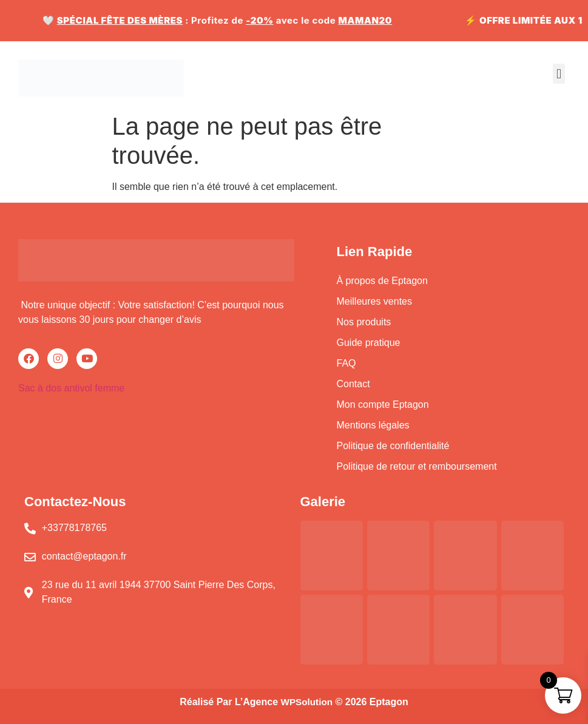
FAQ (346, 363)
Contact (353, 384)
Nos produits (365, 322)
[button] (559, 74)
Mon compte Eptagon (383, 404)
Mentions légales (373, 425)
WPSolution (306, 702)
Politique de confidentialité (393, 446)
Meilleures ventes (375, 301)
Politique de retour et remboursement (417, 466)
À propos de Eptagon (382, 281)
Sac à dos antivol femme (71, 388)
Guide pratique (369, 343)
